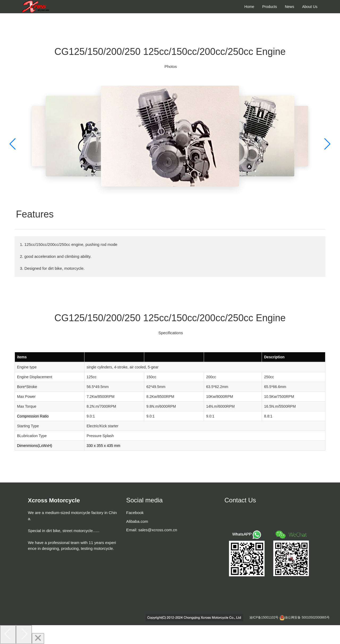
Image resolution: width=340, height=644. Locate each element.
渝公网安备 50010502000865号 (307, 617)
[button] (13, 144)
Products (269, 7)
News (289, 7)
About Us (310, 7)
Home (249, 7)
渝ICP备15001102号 (264, 617)
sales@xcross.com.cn (158, 530)
